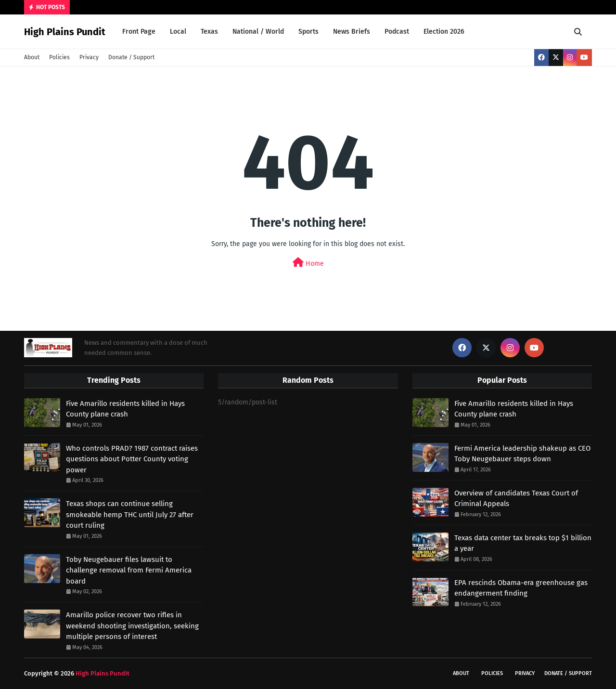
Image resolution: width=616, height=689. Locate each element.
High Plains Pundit (65, 32)
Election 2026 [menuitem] (444, 32)
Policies (59, 57)
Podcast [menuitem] (397, 32)
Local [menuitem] (178, 32)
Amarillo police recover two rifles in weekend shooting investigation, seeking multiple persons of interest (132, 626)
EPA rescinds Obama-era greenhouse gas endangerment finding (521, 588)
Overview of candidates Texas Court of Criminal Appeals (516, 499)
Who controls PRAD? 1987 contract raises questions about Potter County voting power (132, 459)
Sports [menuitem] (308, 32)
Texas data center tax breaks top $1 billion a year (523, 543)
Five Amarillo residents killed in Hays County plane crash (125, 409)
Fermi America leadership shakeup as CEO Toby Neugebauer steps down (522, 454)
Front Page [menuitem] (139, 32)
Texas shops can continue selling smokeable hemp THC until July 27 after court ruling (130, 514)
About (32, 57)
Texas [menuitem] (209, 32)
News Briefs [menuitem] (352, 32)
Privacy (89, 57)
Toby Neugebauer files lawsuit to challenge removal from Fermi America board (129, 570)
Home (308, 263)
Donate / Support (131, 57)
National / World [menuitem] (258, 32)
